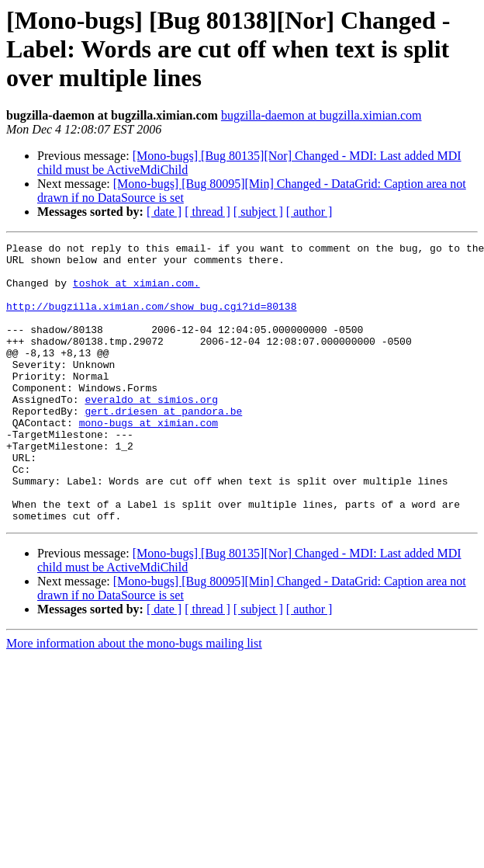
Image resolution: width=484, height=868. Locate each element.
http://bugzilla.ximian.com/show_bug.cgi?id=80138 (151, 320)
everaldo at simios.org (151, 432)
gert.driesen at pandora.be (163, 446)
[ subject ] (258, 212)
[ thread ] (207, 212)
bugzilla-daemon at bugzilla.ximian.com (322, 115)
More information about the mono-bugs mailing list (134, 699)
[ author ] (309, 212)
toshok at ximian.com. (137, 292)
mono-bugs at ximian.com (149, 460)
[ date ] (164, 212)
